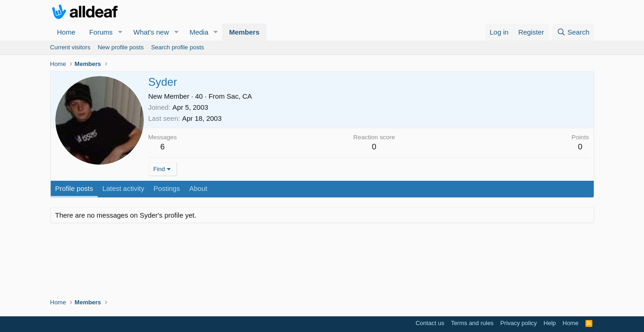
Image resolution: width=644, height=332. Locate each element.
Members (244, 32)
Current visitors (70, 47)
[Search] (573, 32)
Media (199, 32)
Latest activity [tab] (123, 188)
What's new (151, 32)
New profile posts (121, 47)
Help (550, 323)
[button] (120, 32)
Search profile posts (178, 47)
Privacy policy (518, 323)
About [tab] (198, 188)
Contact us (430, 323)
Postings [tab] (167, 188)
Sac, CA (239, 96)
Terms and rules (472, 323)
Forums (101, 32)
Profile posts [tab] (74, 188)
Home (66, 32)
